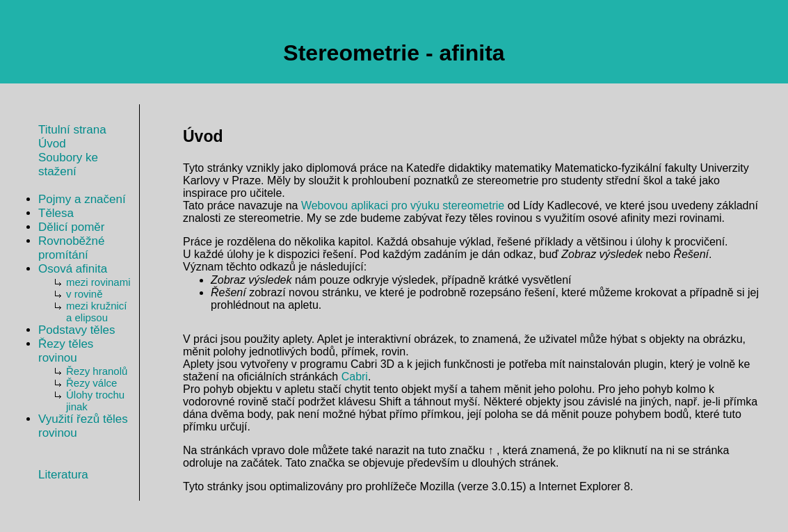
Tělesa (56, 213)
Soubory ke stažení (68, 164)
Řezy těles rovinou (66, 351)
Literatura (63, 475)
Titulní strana (72, 130)
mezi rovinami (98, 282)
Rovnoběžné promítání (71, 248)
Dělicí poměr (71, 227)
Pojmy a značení (82, 199)
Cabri (355, 377)
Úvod (52, 144)
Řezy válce (91, 383)
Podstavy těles (77, 330)
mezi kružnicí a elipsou (97, 312)
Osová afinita (73, 269)
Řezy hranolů (97, 371)
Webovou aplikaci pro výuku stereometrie (403, 205)
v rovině (85, 294)
